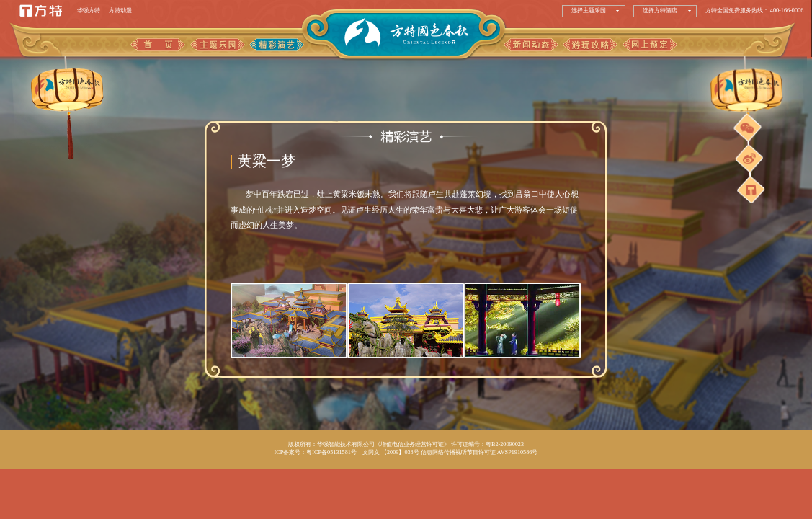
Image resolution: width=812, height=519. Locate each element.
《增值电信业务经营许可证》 (412, 444)
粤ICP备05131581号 (331, 452)
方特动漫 (120, 10)
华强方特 (89, 10)
